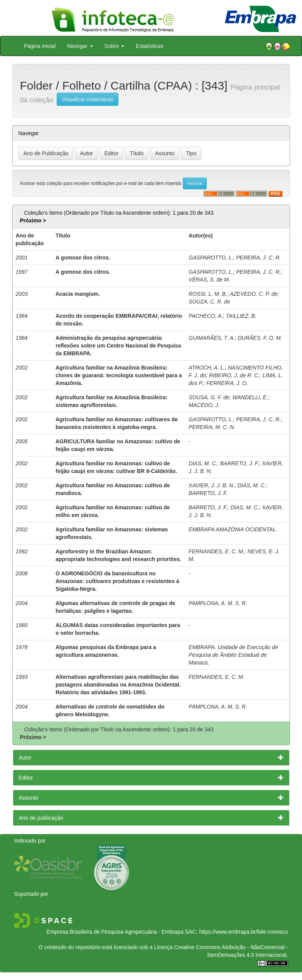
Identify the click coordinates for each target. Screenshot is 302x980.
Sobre (114, 46)
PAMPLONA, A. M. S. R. (218, 603)
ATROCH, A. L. (207, 368)
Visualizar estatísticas (88, 99)
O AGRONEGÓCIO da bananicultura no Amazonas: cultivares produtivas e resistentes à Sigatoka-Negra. (117, 581)
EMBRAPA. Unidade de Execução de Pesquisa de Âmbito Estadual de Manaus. (233, 655)
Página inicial (40, 46)
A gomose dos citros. (83, 258)
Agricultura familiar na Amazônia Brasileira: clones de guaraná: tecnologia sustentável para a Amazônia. (119, 375)
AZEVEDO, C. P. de (254, 294)
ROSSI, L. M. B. (208, 294)
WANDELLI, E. (250, 397)
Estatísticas (150, 46)
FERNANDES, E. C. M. (217, 551)
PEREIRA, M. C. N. (212, 427)
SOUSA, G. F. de (209, 397)
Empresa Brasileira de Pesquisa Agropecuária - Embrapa (115, 932)
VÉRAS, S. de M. (209, 280)
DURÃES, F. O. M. (260, 338)
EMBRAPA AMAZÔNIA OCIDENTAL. (233, 529)
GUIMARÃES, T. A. (212, 338)
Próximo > (33, 220)
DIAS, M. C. (203, 463)
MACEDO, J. (204, 405)
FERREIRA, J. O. (227, 383)
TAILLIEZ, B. (241, 316)
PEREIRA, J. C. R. (258, 258)
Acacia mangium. (78, 294)
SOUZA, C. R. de (209, 302)
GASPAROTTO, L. (211, 258)
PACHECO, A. (206, 316)
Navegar (80, 46)
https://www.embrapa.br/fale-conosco (243, 932)
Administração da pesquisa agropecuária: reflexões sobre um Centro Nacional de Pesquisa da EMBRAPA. (118, 346)
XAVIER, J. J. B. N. (212, 485)
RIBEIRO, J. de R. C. (234, 375)
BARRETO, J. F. (240, 463)
